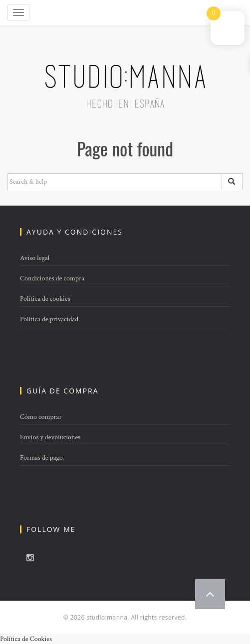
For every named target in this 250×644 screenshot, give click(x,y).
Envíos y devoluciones (50, 437)
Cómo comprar (41, 417)
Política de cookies (45, 299)
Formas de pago (41, 458)
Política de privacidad (49, 319)
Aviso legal (35, 258)
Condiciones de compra (52, 278)
